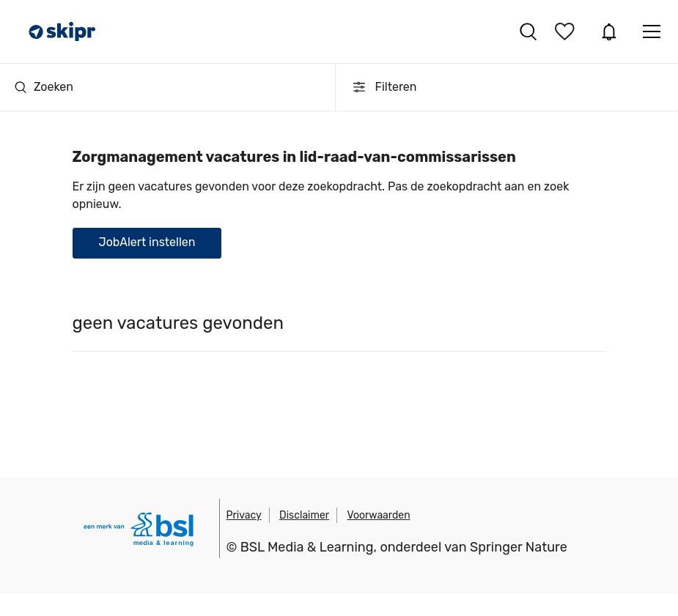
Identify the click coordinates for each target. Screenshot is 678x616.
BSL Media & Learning (307, 547)
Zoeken (44, 87)
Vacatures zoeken (528, 31)
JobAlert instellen (147, 242)
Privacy (244, 515)
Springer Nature (519, 547)
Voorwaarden (379, 515)
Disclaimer (304, 515)
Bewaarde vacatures (567, 31)
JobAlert (609, 31)
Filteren (384, 87)
